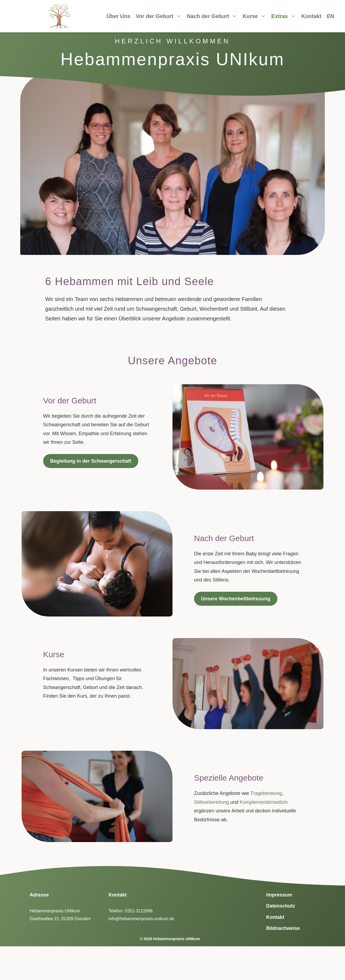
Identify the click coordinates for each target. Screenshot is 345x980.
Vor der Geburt (161, 16)
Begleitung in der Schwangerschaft (91, 461)
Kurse (257, 16)
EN (330, 16)
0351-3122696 (139, 911)
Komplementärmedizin (264, 802)
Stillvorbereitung (211, 802)
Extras (286, 16)
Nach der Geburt (215, 16)
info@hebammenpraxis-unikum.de (142, 919)
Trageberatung (266, 793)
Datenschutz (281, 906)
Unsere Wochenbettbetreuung (236, 599)
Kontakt (311, 16)
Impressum (279, 895)
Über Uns (118, 16)
